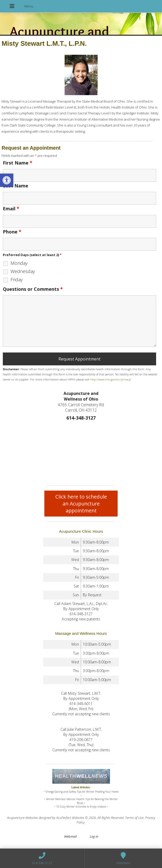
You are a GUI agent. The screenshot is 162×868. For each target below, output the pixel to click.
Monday (19, 263)
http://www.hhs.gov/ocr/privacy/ (111, 379)
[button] (7, 180)
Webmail (70, 836)
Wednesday (23, 271)
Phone (12, 232)
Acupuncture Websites (22, 818)
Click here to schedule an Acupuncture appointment (81, 504)
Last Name (16, 186)
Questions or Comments (33, 289)
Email (11, 209)
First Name (18, 163)
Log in (94, 836)
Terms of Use (134, 818)
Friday (17, 279)
